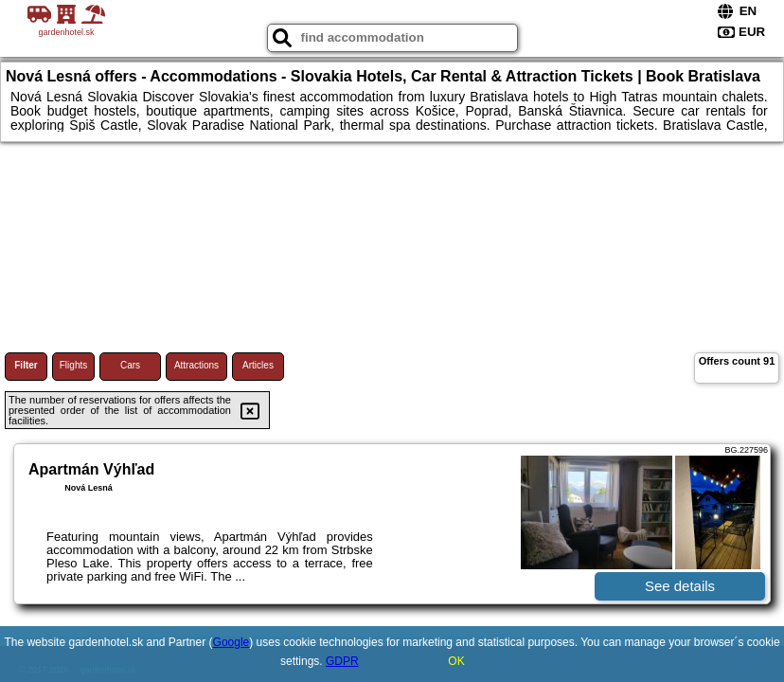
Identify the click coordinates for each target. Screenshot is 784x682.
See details (680, 586)
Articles (258, 365)
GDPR (342, 661)
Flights (73, 365)
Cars (130, 365)
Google (232, 642)
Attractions (196, 365)
